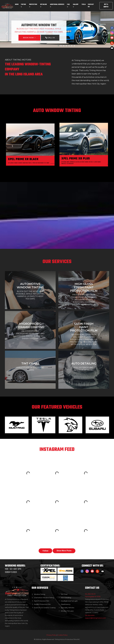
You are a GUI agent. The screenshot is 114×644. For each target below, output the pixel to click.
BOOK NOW (29, 38)
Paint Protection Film (42, 601)
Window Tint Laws (67, 611)
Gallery (76, 5)
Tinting (23, 5)
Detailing (44, 5)
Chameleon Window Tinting (44, 598)
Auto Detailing (66, 598)
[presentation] (7, 34)
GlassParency (66, 604)
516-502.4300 (90, 615)
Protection (33, 5)
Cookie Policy (62, 635)
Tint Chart (64, 594)
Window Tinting (40, 594)
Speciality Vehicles (67, 608)
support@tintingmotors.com (95, 618)
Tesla (84, 4)
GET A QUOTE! (106, 6)
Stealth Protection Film (42, 604)
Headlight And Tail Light (69, 601)
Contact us (91, 6)
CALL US (50, 38)
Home (17, 4)
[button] (58, 46)
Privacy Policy (52, 635)
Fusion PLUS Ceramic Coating (45, 608)
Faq (68, 5)
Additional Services (57, 5)
